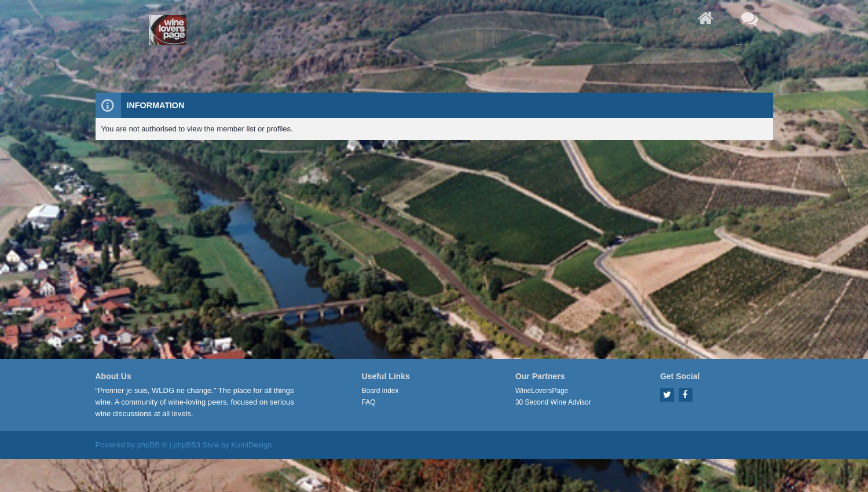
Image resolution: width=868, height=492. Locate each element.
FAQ (369, 402)
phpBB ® (152, 445)
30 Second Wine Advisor (553, 402)
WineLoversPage (542, 391)
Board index (380, 391)
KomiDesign (251, 445)
